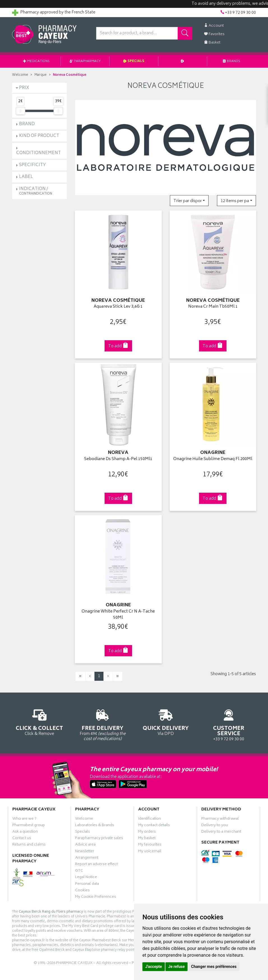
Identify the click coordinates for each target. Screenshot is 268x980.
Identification (150, 819)
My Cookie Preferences (96, 897)
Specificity (33, 165)
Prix (24, 88)
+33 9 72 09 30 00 (229, 724)
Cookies (82, 891)
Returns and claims (29, 845)
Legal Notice (86, 878)
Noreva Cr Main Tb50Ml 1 (213, 307)
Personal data (87, 885)
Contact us (22, 839)
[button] (189, 201)
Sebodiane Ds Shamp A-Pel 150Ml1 (118, 459)
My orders (147, 832)
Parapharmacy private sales (99, 839)
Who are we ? (24, 819)
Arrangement (87, 858)
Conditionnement (39, 153)
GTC (79, 871)
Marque (41, 75)
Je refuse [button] (176, 967)
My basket (147, 839)
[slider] (20, 111)
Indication (36, 191)
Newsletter (85, 852)
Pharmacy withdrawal (220, 819)
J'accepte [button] (154, 967)
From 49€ (102, 724)
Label (26, 177)
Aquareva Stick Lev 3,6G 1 (118, 307)
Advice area (85, 845)
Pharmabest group (29, 826)
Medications (36, 61)
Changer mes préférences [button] (214, 967)
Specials (134, 61)
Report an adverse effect (96, 865)
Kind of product (39, 136)
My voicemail (150, 852)
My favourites (150, 845)
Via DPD (166, 722)
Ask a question (25, 832)
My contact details (154, 826)
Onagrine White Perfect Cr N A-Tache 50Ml (118, 615)
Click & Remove (39, 722)
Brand (27, 124)
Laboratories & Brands (95, 826)
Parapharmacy (85, 61)
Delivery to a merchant (221, 832)
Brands (232, 61)
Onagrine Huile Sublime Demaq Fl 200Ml (213, 459)
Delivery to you (215, 826)
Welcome (20, 75)
